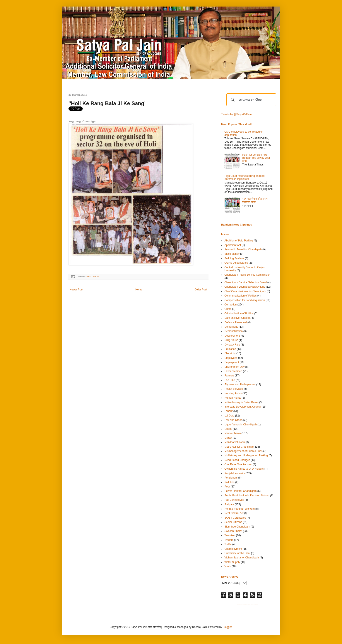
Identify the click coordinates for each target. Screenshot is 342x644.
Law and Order (233, 420)
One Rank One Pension (238, 464)
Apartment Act (233, 245)
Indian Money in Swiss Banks (241, 402)
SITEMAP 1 (238, 605)
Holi (88, 276)
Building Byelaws (234, 258)
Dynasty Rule (232, 345)
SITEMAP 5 (253, 605)
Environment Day (234, 367)
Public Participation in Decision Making (247, 496)
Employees (231, 358)
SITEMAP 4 (249, 605)
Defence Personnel (236, 322)
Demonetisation (233, 331)
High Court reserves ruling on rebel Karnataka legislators (245, 177)
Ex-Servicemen (233, 371)
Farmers (229, 376)
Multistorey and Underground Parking (246, 455)
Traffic (228, 544)
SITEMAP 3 (246, 605)
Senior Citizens (233, 522)
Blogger (227, 627)
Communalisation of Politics (240, 296)
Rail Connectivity (234, 500)
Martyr (228, 438)
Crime (228, 309)
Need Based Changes (237, 460)
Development (232, 336)
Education (230, 349)
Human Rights (233, 398)
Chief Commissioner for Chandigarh (245, 291)
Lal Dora (229, 416)
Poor (227, 487)
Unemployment (233, 549)
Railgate (229, 504)
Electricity (230, 353)
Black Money (232, 254)
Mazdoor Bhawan (235, 442)
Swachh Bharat (233, 531)
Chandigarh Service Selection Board (245, 282)
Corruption (231, 305)
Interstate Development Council (243, 407)
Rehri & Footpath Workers (240, 509)
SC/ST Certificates (235, 518)
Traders (229, 540)
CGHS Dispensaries (236, 263)
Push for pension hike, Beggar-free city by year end (256, 158)
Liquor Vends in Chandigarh (241, 425)
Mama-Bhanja (233, 433)
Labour (96, 276)
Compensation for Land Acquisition (245, 300)
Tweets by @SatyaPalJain (236, 114)
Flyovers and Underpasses (240, 384)
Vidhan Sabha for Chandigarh (242, 558)
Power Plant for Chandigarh (240, 491)
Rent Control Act (234, 513)
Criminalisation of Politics (239, 314)
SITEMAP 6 (256, 605)
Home (139, 290)
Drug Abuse (231, 340)
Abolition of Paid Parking (239, 241)
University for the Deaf (237, 553)
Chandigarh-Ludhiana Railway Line (245, 287)
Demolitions (231, 327)
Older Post (201, 290)
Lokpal (228, 429)
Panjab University (235, 473)
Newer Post (76, 290)
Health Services (234, 389)
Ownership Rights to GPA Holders (244, 469)
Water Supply (232, 562)
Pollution (229, 482)
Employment (232, 362)
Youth (228, 566)
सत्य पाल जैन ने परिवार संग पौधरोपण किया (255, 200)
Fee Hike (230, 380)
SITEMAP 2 (242, 605)
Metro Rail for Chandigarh (239, 447)
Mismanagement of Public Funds (244, 451)
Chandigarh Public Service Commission (247, 275)
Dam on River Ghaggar (238, 318)
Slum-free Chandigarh (237, 527)
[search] (251, 100)
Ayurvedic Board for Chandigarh (243, 250)
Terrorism (230, 535)
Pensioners (231, 478)
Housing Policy (233, 393)
